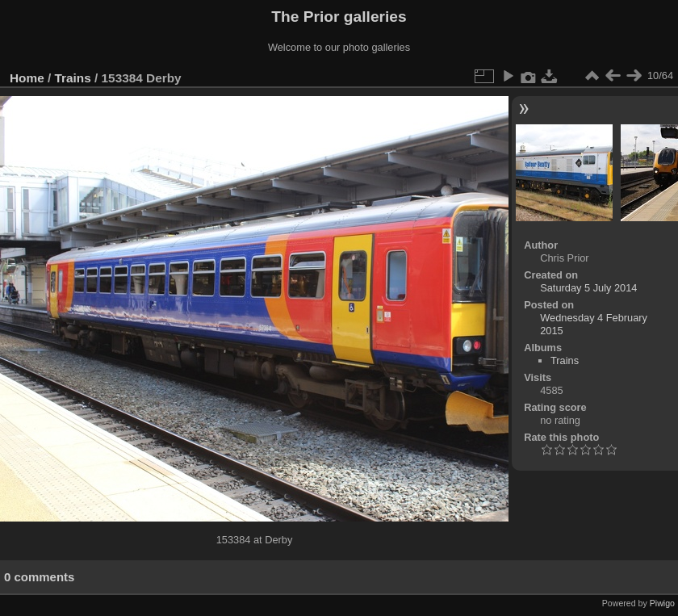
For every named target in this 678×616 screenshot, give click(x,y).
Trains (73, 78)
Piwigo (662, 603)
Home (27, 78)
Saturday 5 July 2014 (588, 288)
